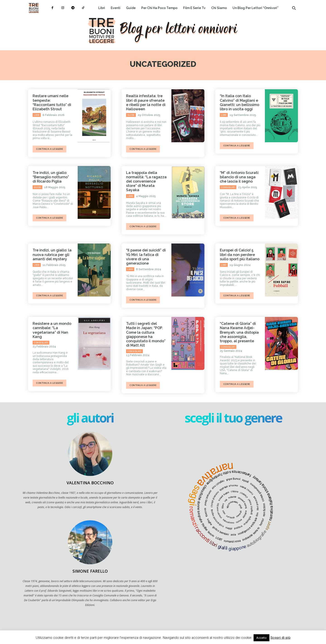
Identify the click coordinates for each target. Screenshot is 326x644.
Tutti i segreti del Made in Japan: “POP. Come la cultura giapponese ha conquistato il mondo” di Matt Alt (146, 334)
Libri (37, 115)
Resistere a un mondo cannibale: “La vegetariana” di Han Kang (52, 330)
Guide (131, 115)
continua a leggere (49, 149)
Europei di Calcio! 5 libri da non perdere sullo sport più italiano (240, 254)
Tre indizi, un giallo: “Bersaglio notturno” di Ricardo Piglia (51, 177)
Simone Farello (90, 571)
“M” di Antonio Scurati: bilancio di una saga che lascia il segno (240, 177)
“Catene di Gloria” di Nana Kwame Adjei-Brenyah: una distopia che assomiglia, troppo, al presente (239, 332)
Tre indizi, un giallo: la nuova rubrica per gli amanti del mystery (52, 254)
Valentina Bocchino (90, 483)
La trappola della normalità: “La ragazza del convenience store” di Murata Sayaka (146, 181)
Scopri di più (280, 638)
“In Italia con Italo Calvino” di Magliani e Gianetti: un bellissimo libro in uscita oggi (240, 103)
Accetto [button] (261, 638)
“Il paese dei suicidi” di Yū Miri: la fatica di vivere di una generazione (146, 257)
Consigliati (228, 187)
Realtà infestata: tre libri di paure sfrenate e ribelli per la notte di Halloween (146, 103)
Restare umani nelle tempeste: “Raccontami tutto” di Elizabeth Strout (52, 103)
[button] (294, 8)
